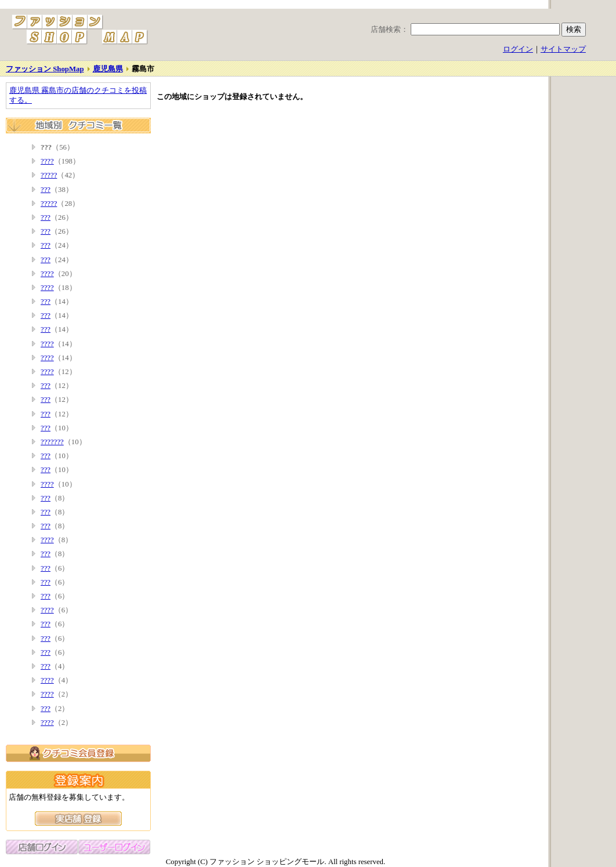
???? (47, 161)
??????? (52, 442)
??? (46, 190)
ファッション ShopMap (45, 69)
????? (49, 175)
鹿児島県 (108, 69)
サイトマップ (563, 49)
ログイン (518, 49)
